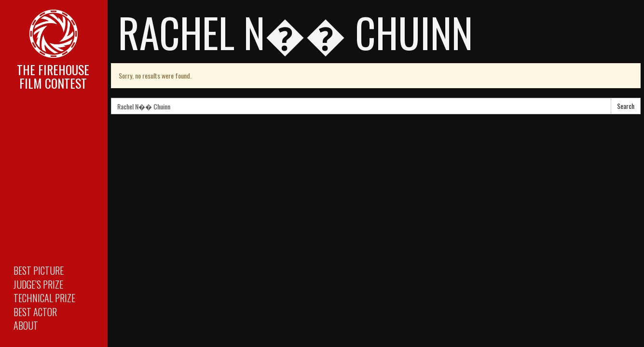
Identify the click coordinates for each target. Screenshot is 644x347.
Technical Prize (44, 298)
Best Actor (35, 312)
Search (626, 106)
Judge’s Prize (38, 284)
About (26, 325)
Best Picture (39, 270)
